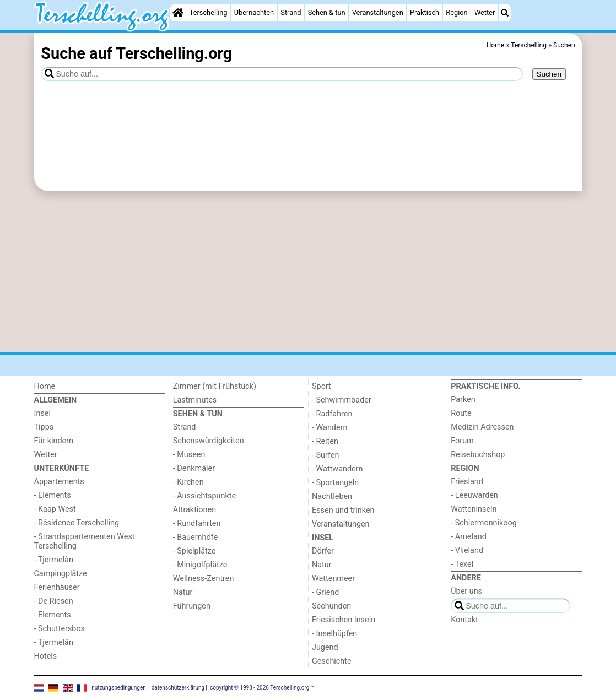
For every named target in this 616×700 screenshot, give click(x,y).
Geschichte (332, 661)
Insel (42, 413)
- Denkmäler (194, 468)
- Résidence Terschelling (77, 523)
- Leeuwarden (474, 495)
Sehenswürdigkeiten (209, 441)
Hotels (46, 656)
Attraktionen (194, 510)
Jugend (325, 647)
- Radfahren (332, 414)
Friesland (467, 482)
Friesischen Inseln (344, 620)
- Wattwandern (337, 469)
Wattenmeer (333, 579)
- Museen (189, 455)
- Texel (462, 564)
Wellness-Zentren (204, 579)
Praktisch (425, 12)
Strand (291, 12)
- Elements (53, 495)
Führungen (192, 606)
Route (461, 413)
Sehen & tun (327, 12)
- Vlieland (467, 550)
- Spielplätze (194, 551)
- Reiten (325, 441)
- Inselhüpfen (334, 634)
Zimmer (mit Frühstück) (215, 386)
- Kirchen (188, 482)
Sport (321, 386)
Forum (462, 441)
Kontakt (464, 620)
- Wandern (329, 428)
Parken (463, 400)
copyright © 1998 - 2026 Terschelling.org (260, 688)
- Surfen (325, 455)
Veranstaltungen (378, 12)
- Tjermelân (54, 560)
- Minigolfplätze (200, 565)
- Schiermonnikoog (484, 523)
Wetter (485, 12)
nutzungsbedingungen (119, 688)
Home (45, 386)
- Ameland (469, 537)
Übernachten (254, 12)
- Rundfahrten (197, 523)
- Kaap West (55, 509)
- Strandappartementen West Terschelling (85, 541)
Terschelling (209, 12)
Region (456, 12)
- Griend (325, 592)
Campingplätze (61, 574)
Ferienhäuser (57, 587)
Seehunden (331, 606)
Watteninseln (474, 509)
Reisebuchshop (478, 455)
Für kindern (54, 441)
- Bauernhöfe (195, 537)
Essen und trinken (343, 510)
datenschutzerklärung (178, 688)
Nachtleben (332, 496)
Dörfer (323, 551)
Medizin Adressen (482, 427)
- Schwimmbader (342, 400)
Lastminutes (195, 400)
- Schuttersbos (60, 629)
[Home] (178, 13)
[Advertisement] (308, 272)
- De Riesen (54, 601)
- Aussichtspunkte (204, 496)
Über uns (466, 591)
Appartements (59, 482)
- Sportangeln (335, 483)
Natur (183, 592)
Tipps (44, 427)
